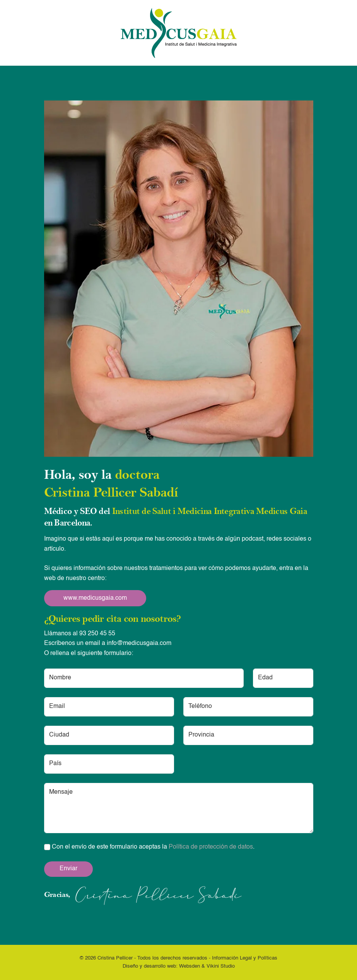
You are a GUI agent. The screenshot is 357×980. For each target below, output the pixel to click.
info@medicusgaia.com (139, 643)
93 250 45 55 (97, 634)
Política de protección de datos (211, 847)
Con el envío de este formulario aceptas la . (149, 847)
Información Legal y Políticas (245, 958)
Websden (190, 966)
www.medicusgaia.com (95, 598)
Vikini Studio (221, 966)
